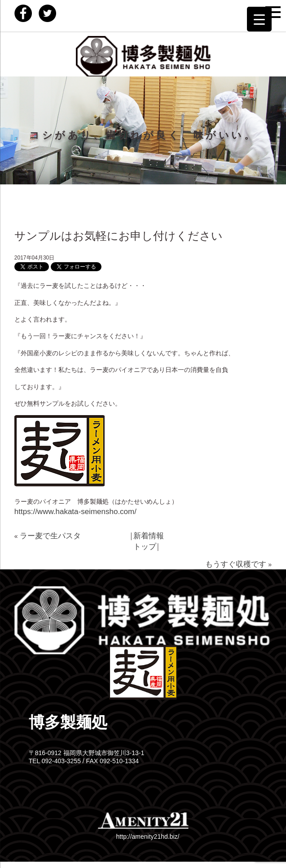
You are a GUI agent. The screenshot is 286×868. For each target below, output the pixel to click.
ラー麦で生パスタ (50, 536)
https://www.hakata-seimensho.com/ (75, 512)
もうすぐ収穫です (236, 564)
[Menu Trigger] (259, 19)
